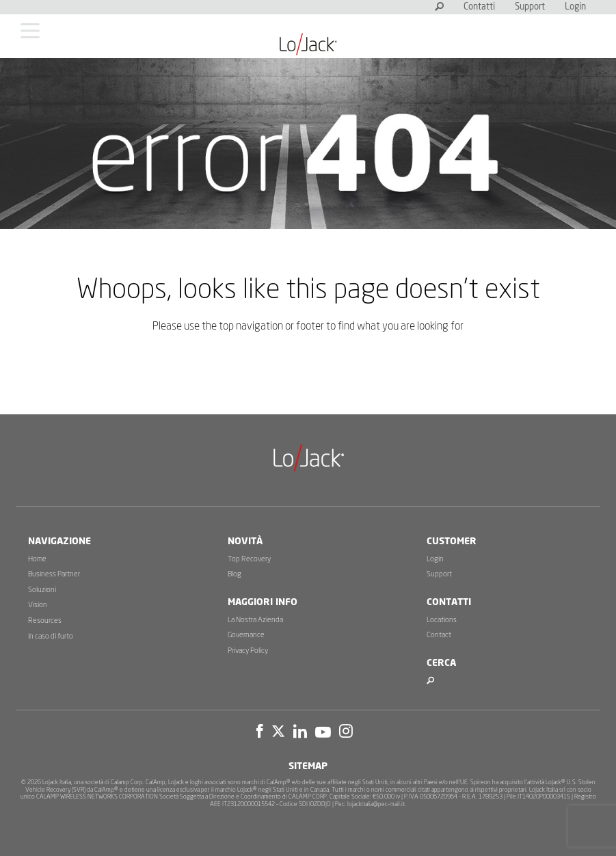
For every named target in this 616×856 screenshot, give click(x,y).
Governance (246, 635)
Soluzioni (42, 590)
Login (575, 7)
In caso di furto (51, 636)
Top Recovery (249, 559)
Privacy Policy (248, 651)
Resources (45, 620)
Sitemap (308, 766)
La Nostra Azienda (255, 620)
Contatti (479, 7)
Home (37, 559)
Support (530, 7)
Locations (442, 620)
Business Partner (54, 574)
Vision (38, 605)
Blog (235, 574)
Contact (439, 635)
